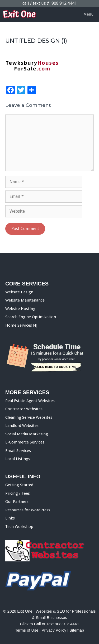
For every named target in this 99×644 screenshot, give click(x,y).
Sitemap (77, 630)
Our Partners (17, 502)
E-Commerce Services (25, 442)
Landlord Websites (22, 426)
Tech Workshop (19, 527)
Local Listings (18, 459)
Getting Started (19, 485)
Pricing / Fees (18, 493)
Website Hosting (20, 309)
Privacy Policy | (55, 630)
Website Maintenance (25, 300)
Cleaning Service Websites (29, 417)
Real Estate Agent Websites (30, 401)
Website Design (19, 292)
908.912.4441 (64, 3)
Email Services (18, 451)
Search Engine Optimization (31, 317)
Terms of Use (27, 630)
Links (10, 518)
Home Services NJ (21, 325)
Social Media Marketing (27, 434)
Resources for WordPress (28, 510)
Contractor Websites (24, 409)
